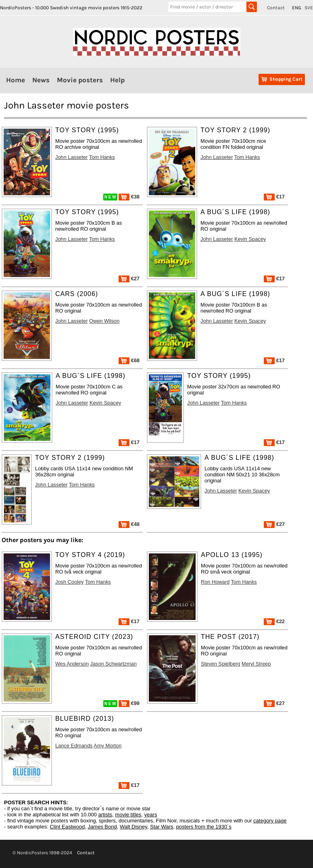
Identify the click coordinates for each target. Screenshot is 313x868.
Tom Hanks (102, 157)
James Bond (102, 827)
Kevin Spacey (250, 239)
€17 (274, 197)
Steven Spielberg (220, 664)
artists (105, 815)
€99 (129, 703)
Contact (276, 8)
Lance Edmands (74, 746)
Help (117, 80)
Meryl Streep (256, 664)
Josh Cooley (69, 582)
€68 (129, 360)
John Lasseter (71, 157)
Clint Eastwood (67, 827)
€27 (129, 279)
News (41, 80)
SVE (309, 8)
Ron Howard (215, 582)
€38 (129, 197)
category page (270, 821)
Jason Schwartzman (114, 664)
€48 (129, 524)
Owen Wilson (104, 321)
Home (16, 80)
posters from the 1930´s (204, 827)
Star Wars (162, 827)
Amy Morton (107, 746)
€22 (274, 621)
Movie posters (80, 80)
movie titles (128, 815)
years (151, 815)
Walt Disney (134, 827)
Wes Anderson (72, 664)
